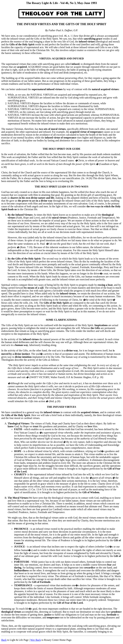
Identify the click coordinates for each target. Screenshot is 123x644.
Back (4, 640)
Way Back (36, 640)
